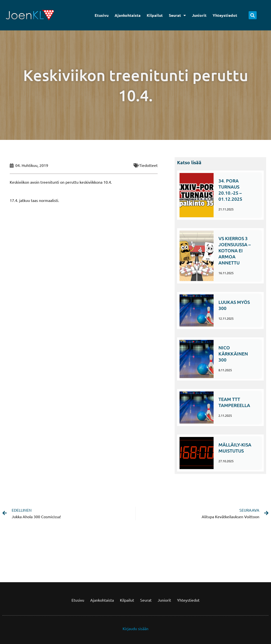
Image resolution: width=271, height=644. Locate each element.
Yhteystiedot (225, 15)
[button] (253, 15)
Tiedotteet (148, 165)
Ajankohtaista (128, 15)
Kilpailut (155, 15)
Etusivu (102, 15)
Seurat (177, 15)
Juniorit (199, 15)
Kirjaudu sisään (135, 628)
